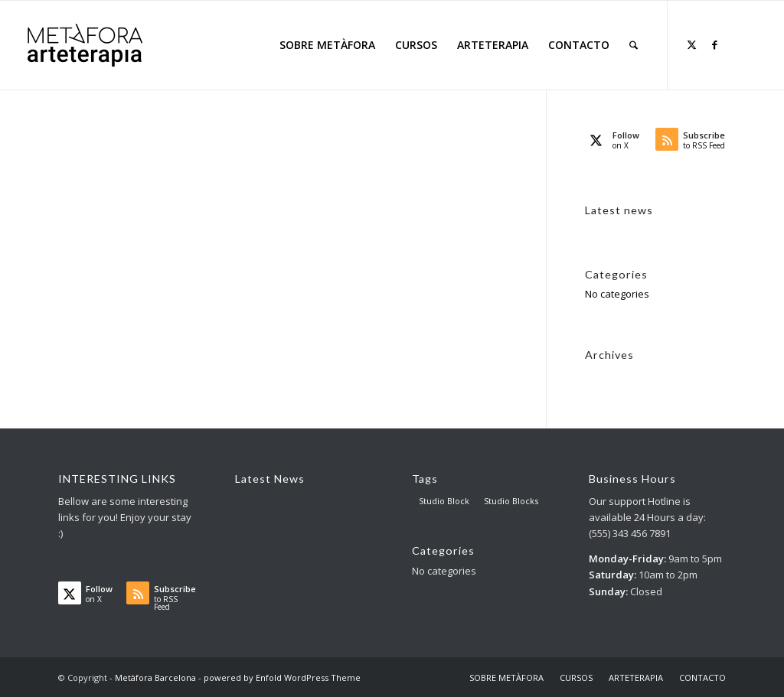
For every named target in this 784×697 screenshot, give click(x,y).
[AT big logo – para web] (85, 45)
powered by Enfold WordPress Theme (282, 677)
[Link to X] (691, 44)
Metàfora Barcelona (155, 677)
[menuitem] (327, 45)
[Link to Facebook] (714, 44)
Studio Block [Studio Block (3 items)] (444, 501)
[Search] (634, 45)
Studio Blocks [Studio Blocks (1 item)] (511, 501)
